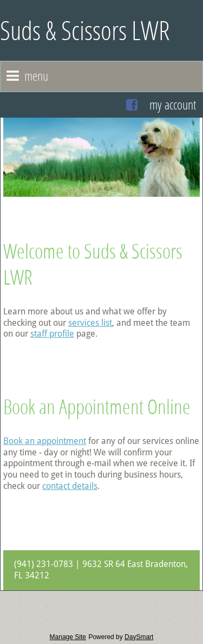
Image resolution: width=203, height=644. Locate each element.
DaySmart (139, 637)
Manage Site (68, 637)
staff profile (52, 334)
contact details (70, 486)
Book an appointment (45, 441)
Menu (27, 76)
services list (90, 323)
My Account (173, 104)
